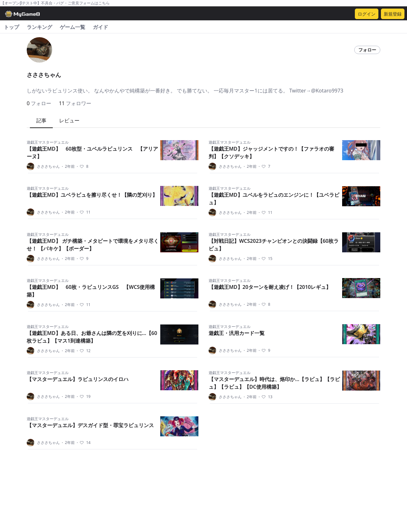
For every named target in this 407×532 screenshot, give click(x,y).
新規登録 (393, 14)
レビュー (69, 120)
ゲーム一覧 (72, 27)
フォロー (367, 50)
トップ (11, 27)
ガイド (100, 27)
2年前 (68, 167)
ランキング (39, 27)
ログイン (367, 14)
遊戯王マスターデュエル (48, 142)
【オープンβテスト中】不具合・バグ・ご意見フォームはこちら (55, 3)
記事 (41, 120)
